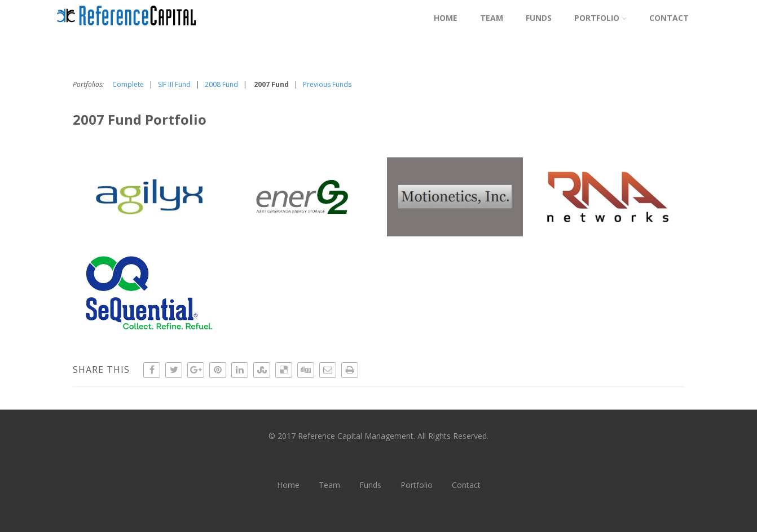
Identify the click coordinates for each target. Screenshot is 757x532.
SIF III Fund (174, 84)
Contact (669, 18)
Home (446, 18)
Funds (539, 18)
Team (492, 18)
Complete (128, 84)
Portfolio (600, 18)
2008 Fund (221, 84)
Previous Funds (327, 84)
